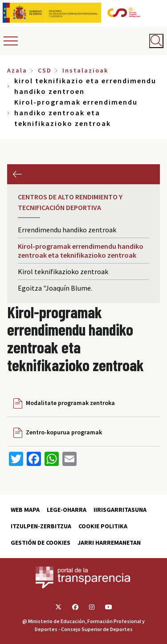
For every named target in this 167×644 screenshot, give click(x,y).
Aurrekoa (17, 174)
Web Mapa (25, 510)
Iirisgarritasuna (120, 510)
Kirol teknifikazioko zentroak (63, 271)
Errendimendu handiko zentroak (67, 230)
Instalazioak (85, 70)
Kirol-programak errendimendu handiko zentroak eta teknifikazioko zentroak (81, 251)
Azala (17, 70)
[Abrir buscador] (156, 41)
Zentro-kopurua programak (64, 432)
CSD (45, 70)
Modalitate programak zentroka (70, 403)
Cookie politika (103, 526)
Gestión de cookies (41, 543)
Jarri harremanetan (109, 543)
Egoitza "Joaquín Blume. (55, 288)
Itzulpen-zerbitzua (41, 526)
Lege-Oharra (67, 510)
